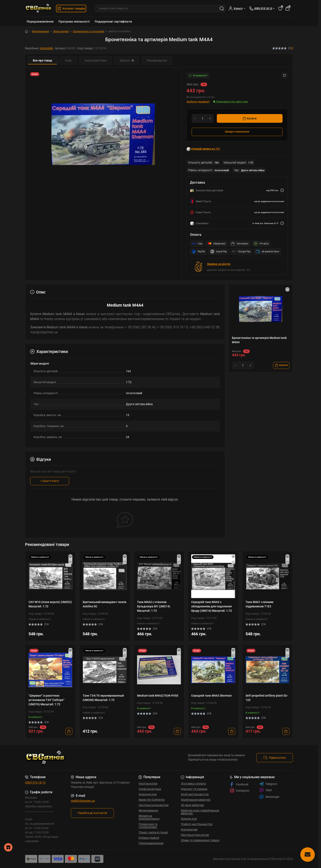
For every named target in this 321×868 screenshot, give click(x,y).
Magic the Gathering (152, 800)
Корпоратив (189, 829)
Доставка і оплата (193, 784)
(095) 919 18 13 (35, 783)
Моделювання (41, 31)
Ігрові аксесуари (150, 789)
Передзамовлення (40, 22)
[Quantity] (203, 118)
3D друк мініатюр (192, 805)
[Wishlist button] (284, 75)
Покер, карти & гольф (153, 832)
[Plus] (210, 118)
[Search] (222, 8)
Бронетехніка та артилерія (89, 31)
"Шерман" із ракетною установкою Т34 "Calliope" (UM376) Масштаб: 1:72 (47, 700)
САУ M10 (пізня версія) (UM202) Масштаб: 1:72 (50, 604)
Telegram (268, 784)
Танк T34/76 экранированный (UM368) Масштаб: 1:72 (103, 698)
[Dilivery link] (282, 190)
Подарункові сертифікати (113, 22)
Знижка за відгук (219, 264)
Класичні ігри (148, 794)
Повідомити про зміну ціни (230, 102)
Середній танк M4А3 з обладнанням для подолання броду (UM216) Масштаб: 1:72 (212, 606)
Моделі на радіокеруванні (149, 817)
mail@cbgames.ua (83, 801)
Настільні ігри (148, 784)
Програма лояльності (74, 22)
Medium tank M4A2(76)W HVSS (158, 696)
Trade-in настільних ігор (197, 824)
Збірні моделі (61, 31)
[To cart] (281, 365)
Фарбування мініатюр (196, 800)
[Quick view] (70, 556)
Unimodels (46, 48)
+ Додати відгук (50, 481)
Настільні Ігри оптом (195, 835)
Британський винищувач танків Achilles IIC (104, 604)
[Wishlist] (70, 562)
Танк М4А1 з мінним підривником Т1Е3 (260, 604)
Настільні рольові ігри (154, 805)
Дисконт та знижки (194, 789)
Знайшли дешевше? (198, 102)
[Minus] (195, 118)
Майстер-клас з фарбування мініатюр (200, 812)
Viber (266, 790)
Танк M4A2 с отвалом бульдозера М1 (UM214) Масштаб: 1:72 (154, 606)
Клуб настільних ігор (195, 794)
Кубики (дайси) (149, 838)
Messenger (269, 797)
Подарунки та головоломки (148, 826)
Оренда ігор (189, 819)
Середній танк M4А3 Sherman (211, 696)
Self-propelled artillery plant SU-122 (267, 698)
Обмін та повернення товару (200, 840)
